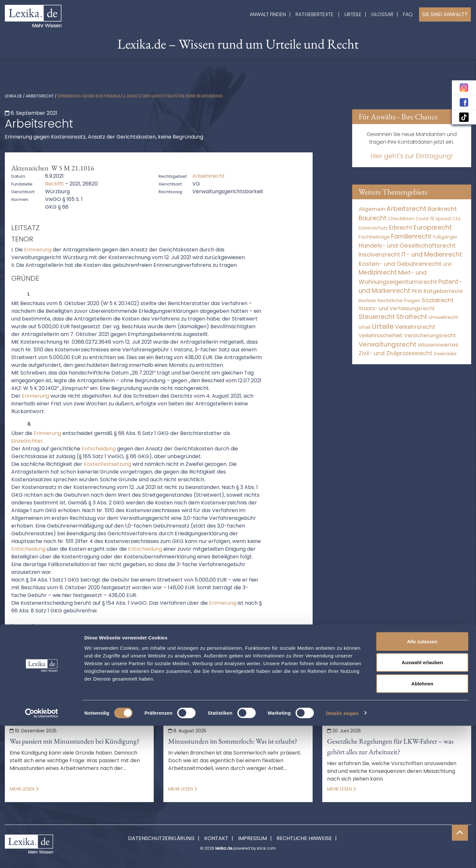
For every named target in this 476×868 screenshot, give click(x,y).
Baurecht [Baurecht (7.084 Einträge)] (373, 218)
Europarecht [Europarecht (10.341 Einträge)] (433, 227)
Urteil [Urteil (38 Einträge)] (365, 327)
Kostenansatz (279, 670)
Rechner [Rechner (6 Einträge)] (367, 301)
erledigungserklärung (101, 670)
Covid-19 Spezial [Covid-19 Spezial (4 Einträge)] (433, 219)
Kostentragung (131, 678)
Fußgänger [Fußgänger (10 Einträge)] (445, 237)
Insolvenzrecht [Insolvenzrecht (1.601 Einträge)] (379, 254)
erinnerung (293, 662)
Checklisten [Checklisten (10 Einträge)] (401, 219)
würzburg (112, 686)
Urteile (353, 14)
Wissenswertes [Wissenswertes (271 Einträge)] (438, 345)
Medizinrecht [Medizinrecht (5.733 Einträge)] (378, 272)
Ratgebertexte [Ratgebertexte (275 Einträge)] (443, 291)
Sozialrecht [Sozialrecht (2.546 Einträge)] (438, 300)
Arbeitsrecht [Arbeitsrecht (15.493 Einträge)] (407, 209)
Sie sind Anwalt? (445, 14)
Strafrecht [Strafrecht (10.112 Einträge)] (412, 317)
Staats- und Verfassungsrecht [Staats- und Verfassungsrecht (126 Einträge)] (397, 308)
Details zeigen (342, 855)
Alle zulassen (422, 784)
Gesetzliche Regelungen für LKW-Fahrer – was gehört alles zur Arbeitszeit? (390, 746)
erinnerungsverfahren (37, 670)
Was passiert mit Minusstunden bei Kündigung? (74, 741)
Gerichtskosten (232, 670)
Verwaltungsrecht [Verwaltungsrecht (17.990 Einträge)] (388, 344)
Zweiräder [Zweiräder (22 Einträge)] (445, 354)
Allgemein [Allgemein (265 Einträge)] (372, 209)
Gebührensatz (184, 670)
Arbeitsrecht (40, 96)
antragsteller (105, 662)
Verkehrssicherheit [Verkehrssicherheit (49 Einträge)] (381, 335)
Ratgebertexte (315, 14)
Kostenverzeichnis (183, 678)
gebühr (147, 670)
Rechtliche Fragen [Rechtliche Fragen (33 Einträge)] (399, 300)
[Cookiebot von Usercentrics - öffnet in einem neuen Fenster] (42, 855)
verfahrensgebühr (67, 686)
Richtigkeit (293, 678)
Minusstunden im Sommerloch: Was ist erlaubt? (233, 741)
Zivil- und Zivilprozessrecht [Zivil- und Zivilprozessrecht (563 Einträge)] (395, 353)
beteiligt (195, 662)
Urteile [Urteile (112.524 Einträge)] (383, 326)
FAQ (408, 14)
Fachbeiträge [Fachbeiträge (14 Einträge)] (374, 237)
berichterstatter (153, 662)
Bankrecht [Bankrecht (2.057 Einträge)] (442, 209)
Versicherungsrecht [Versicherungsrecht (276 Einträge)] (430, 335)
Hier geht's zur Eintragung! (412, 156)
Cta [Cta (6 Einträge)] (456, 219)
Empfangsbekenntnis (242, 662)
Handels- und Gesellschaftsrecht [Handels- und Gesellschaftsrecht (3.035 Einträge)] (407, 245)
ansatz (70, 662)
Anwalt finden (268, 14)
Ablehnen (422, 826)
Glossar (382, 14)
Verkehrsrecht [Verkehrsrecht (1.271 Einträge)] (415, 327)
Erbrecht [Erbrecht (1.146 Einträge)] (401, 227)
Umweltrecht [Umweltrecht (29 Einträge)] (444, 317)
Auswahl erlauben (422, 805)
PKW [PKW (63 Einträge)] (417, 291)
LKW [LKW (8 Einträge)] (447, 264)
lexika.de (13, 96)
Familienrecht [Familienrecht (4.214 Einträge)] (411, 236)
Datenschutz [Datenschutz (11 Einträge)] (373, 228)
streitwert (21, 686)
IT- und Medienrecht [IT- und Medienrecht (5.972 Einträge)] (432, 254)
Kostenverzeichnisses (243, 678)
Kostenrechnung (81, 678)
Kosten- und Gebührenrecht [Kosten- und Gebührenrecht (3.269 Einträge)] (400, 264)
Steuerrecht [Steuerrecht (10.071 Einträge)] (377, 317)
